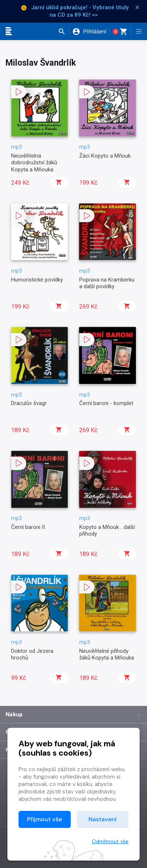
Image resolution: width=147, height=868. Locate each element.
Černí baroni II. (29, 527)
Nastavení (103, 819)
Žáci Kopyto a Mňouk (105, 156)
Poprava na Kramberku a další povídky (107, 283)
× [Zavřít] (137, 7)
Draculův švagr (29, 403)
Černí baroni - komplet (106, 403)
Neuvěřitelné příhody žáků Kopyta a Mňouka (107, 654)
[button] (64, 32)
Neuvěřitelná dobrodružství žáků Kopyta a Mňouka (34, 163)
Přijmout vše (44, 819)
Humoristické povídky (37, 280)
